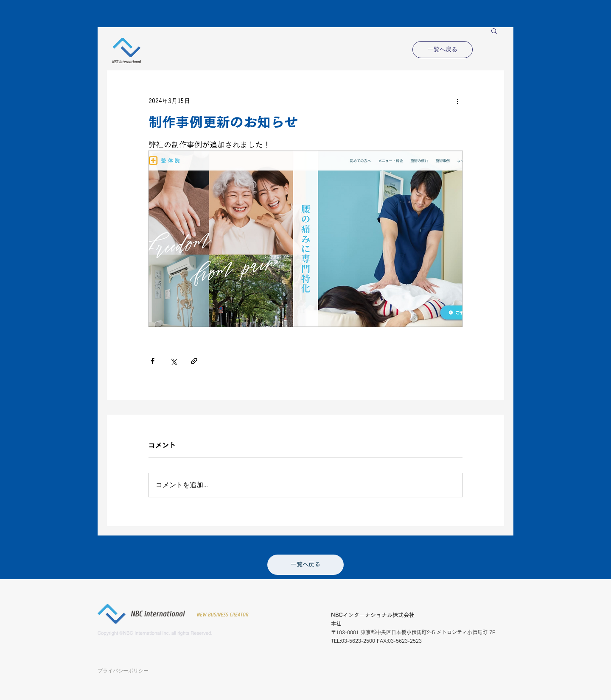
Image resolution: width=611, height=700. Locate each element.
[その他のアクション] (457, 101)
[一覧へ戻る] (443, 50)
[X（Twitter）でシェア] (173, 361)
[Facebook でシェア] (153, 361)
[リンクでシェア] (194, 361)
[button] (494, 31)
